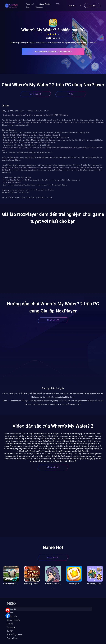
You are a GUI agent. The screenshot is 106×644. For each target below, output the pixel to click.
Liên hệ (10, 624)
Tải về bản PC (35, 94)
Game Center (45, 4)
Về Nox (10, 613)
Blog (27, 7)
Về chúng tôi (12, 616)
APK (71, 94)
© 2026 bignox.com (15, 635)
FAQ (58, 4)
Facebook (39, 7)
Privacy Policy (13, 638)
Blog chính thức (13, 620)
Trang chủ (30, 4)
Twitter (10, 631)
